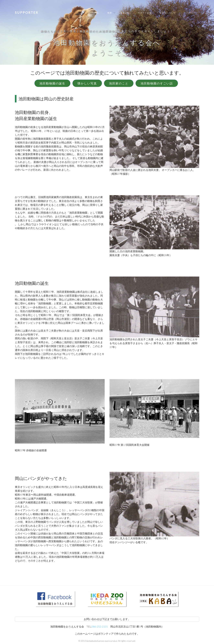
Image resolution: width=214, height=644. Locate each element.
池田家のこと (119, 83)
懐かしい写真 (87, 83)
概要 (110, 13)
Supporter (27, 12)
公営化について (168, 13)
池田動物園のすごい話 (157, 83)
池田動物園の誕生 (52, 83)
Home (96, 13)
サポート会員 (145, 13)
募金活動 (125, 13)
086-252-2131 (100, 626)
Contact (190, 13)
